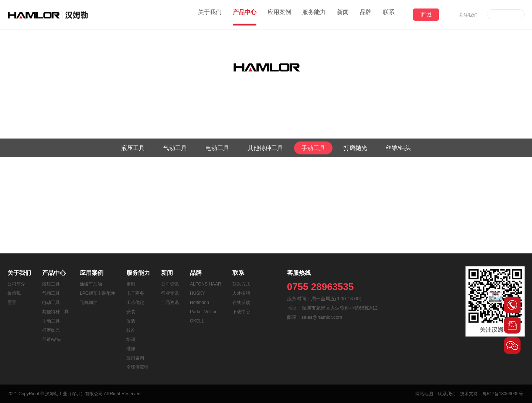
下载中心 (241, 312)
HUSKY (197, 293)
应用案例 (279, 15)
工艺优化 (135, 303)
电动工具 (217, 148)
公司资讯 (170, 284)
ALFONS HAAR (206, 284)
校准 (131, 330)
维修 (131, 349)
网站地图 (423, 394)
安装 (131, 312)
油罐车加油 (91, 284)
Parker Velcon (204, 312)
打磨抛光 (355, 148)
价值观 (14, 293)
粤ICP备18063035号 (504, 394)
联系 (389, 15)
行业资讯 (170, 293)
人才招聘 (241, 293)
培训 (131, 339)
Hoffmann (199, 303)
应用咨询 (135, 358)
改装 (131, 321)
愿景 (12, 303)
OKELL (197, 321)
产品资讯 (170, 303)
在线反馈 (241, 303)
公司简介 (16, 284)
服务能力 (314, 15)
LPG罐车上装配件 (98, 293)
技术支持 (470, 394)
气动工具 (175, 148)
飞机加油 (89, 303)
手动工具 (313, 148)
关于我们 (210, 15)
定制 (131, 284)
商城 (426, 15)
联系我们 (447, 394)
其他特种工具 (265, 148)
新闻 (343, 15)
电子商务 (135, 293)
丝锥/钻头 (398, 148)
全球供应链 (137, 367)
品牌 (366, 15)
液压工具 (133, 148)
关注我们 (468, 15)
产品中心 (245, 15)
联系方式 (241, 284)
